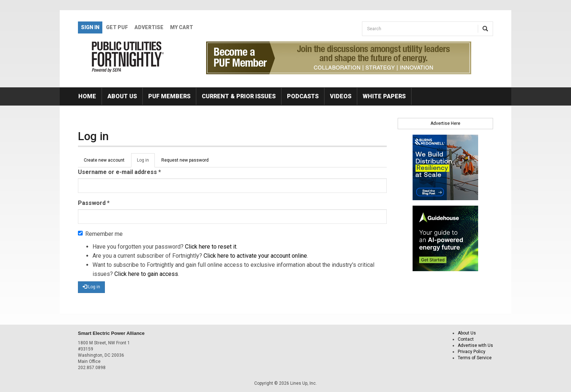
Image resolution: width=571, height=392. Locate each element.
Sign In (90, 27)
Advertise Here (445, 123)
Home (87, 96)
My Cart (182, 27)
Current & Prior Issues (239, 96)
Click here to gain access (146, 274)
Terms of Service (475, 358)
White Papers (384, 96)
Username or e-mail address (119, 172)
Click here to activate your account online (255, 256)
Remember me (100, 234)
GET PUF (117, 27)
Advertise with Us (475, 345)
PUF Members (169, 96)
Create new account (104, 160)
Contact (466, 339)
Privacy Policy (472, 352)
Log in (146, 162)
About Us (122, 96)
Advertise (149, 27)
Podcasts (303, 96)
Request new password (185, 160)
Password (94, 203)
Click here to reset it (211, 247)
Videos (341, 96)
